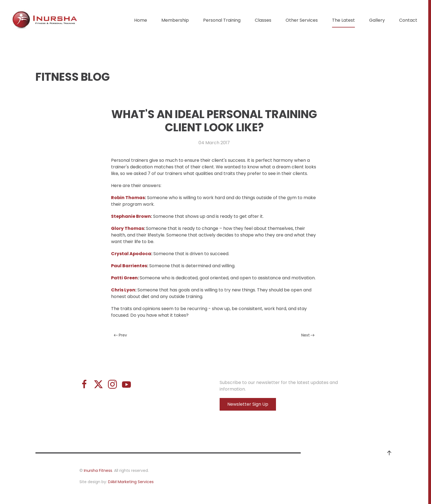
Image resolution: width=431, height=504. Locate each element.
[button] (389, 453)
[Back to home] (45, 20)
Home (141, 20)
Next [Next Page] (308, 335)
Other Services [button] (302, 20)
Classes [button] (263, 20)
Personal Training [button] (222, 20)
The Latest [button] (343, 20)
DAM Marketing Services (131, 482)
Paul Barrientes (129, 266)
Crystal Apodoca (131, 254)
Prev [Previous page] (120, 335)
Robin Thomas (128, 198)
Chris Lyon (123, 290)
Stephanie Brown (131, 216)
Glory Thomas (128, 228)
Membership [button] (175, 20)
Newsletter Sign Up (248, 404)
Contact (408, 20)
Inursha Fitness (98, 470)
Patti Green (124, 278)
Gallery (377, 20)
